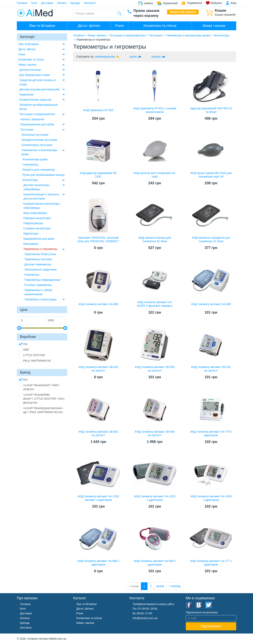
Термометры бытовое (38, 259)
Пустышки (27, 130)
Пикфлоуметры (33, 223)
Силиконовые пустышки (37, 145)
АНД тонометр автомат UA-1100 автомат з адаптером (98, 498)
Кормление (27, 95)
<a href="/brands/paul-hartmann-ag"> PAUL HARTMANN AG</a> (41, 410)
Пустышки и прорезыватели (37, 114)
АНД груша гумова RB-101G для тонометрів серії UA (211, 175)
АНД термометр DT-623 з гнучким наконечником (155, 110)
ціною (133, 57)
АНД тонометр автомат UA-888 (98, 304)
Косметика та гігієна (160, 26)
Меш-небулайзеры (35, 213)
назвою (156, 57)
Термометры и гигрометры (40, 249)
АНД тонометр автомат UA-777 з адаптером (211, 563)
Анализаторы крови (35, 159)
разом (160, 586)
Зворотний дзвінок (183, 12)
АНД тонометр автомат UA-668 (211, 304)
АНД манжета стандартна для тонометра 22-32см (211, 239)
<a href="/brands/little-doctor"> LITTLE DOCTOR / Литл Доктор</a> (41, 398)
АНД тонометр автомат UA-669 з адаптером (155, 563)
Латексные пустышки (35, 135)
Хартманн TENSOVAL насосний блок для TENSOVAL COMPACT (98, 239)
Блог (34, 3)
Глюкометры (30, 165)
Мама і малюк (214, 26)
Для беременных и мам (34, 75)
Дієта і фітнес (89, 26)
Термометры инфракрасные (42, 280)
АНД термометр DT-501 (98, 110)
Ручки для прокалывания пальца (43, 175)
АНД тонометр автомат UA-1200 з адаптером (155, 498)
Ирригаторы (31, 234)
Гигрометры (32, 275)
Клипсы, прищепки (32, 119)
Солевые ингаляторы (37, 228)
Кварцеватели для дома (39, 239)
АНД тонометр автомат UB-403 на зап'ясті (155, 433)
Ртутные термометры (38, 285)
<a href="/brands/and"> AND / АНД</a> (39, 387)
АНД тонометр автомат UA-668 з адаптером (98, 563)
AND (24, 350)
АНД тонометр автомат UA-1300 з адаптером (211, 498)
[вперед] (175, 586)
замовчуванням (105, 57)
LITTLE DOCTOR (32, 355)
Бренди (75, 3)
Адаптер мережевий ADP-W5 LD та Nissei (211, 110)
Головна (22, 3)
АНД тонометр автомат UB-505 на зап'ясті (155, 369)
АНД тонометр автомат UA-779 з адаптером (211, 433)
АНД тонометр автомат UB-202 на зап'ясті (98, 369)
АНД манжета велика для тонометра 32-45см (155, 239)
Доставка (47, 3)
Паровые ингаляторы (37, 218)
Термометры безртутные (40, 254)
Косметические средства (35, 100)
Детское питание (30, 70)
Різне (119, 26)
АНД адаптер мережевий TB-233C (98, 175)
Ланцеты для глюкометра (39, 170)
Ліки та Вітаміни (42, 26)
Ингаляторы (30, 180)
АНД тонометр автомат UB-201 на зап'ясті (211, 369)
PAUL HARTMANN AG (35, 361)
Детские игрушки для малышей (39, 89)
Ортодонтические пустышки (39, 140)
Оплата (62, 3)
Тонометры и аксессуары (40, 299)
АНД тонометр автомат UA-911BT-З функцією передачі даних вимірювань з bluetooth (155, 306)
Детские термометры (38, 264)
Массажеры (31, 244)
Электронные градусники (40, 270)
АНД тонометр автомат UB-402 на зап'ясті (98, 433)
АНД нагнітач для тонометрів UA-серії (155, 175)
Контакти (90, 3)
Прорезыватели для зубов (37, 124)
